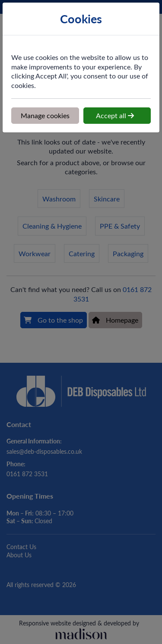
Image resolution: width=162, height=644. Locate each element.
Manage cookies (45, 115)
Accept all (115, 115)
